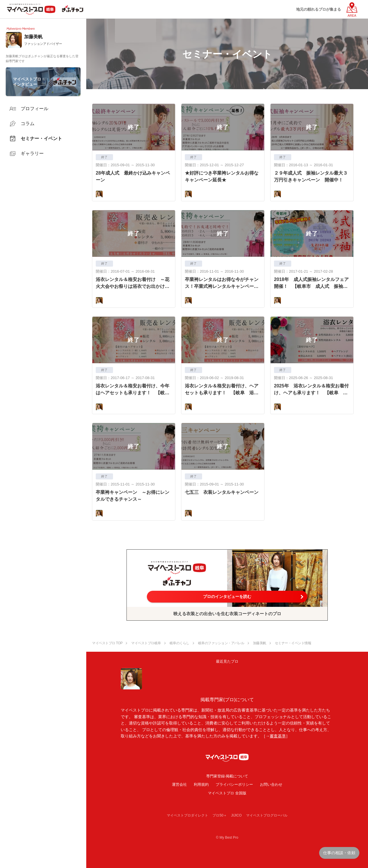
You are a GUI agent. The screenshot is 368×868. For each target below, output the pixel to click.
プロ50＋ (220, 815)
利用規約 (201, 784)
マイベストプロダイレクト (187, 815)
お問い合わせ (271, 784)
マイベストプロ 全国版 (227, 793)
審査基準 (278, 736)
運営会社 (179, 784)
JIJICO (236, 815)
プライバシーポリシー (234, 784)
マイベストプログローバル (267, 815)
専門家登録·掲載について (227, 776)
